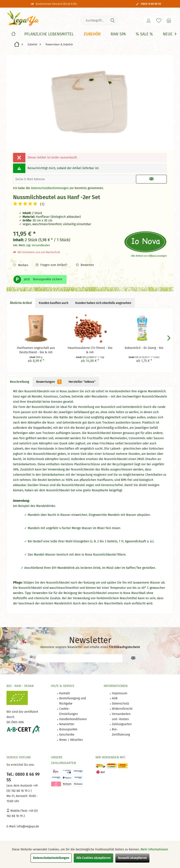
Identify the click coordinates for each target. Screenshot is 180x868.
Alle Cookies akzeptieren (93, 858)
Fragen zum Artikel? (52, 265)
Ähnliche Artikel (21, 303)
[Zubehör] (92, 34)
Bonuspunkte (68, 729)
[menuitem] (169, 20)
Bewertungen (49, 382)
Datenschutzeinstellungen (51, 858)
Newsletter (67, 724)
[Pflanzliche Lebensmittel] (49, 34)
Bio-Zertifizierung (121, 732)
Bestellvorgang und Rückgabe (73, 701)
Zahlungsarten (122, 724)
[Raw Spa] (118, 34)
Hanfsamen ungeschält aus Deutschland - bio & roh (36, 350)
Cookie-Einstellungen (69, 711)
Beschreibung (20, 382)
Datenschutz (120, 704)
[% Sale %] (144, 34)
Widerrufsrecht (122, 709)
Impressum (120, 693)
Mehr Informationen (154, 849)
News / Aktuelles (71, 740)
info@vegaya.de (28, 826)
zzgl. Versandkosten (38, 245)
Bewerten (85, 265)
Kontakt (65, 693)
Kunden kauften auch (54, 303)
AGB (115, 698)
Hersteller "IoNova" (82, 382)
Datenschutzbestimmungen (50, 188)
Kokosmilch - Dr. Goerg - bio (144, 348)
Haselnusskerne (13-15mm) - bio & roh (90, 350)
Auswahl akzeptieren (132, 858)
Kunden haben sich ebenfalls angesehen (103, 303)
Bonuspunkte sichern (48, 279)
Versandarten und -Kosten (121, 717)
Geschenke (67, 735)
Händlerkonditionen (73, 719)
